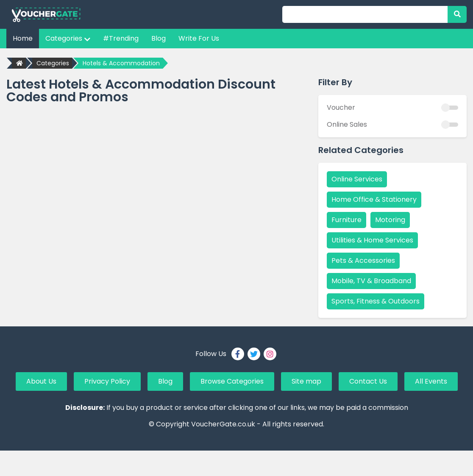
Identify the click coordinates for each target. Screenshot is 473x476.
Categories (68, 38)
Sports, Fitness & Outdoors (376, 301)
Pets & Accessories (363, 260)
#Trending (121, 38)
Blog (159, 38)
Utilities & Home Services (372, 240)
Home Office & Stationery (374, 199)
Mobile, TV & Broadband (371, 281)
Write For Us (199, 38)
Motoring (390, 220)
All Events (431, 381)
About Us (41, 381)
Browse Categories (232, 381)
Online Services (357, 179)
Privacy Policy (107, 381)
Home (23, 38)
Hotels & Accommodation (121, 63)
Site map (306, 381)
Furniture (346, 220)
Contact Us (368, 381)
